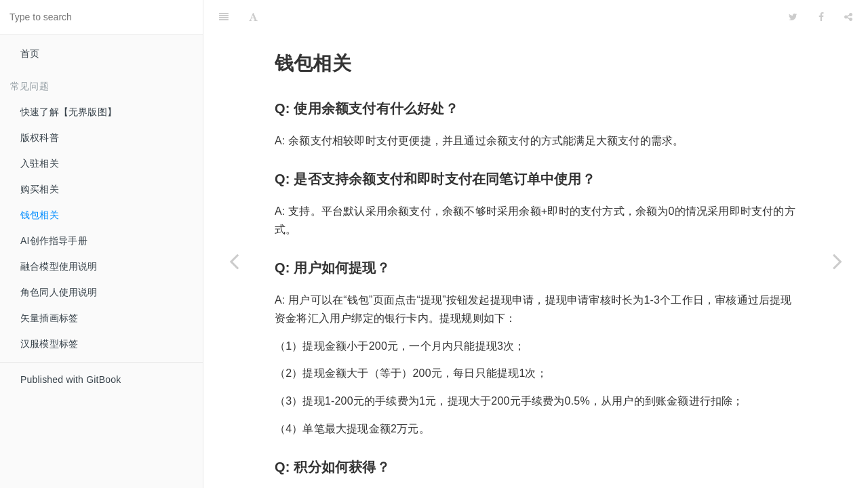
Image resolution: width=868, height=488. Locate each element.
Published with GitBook (71, 380)
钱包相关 (40, 215)
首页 (30, 54)
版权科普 (40, 138)
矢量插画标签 (49, 318)
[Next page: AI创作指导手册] (837, 261)
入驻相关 (40, 163)
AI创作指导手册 (54, 241)
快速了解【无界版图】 (68, 112)
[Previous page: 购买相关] (234, 261)
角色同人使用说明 (59, 292)
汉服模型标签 (49, 344)
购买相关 (40, 189)
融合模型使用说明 (59, 266)
